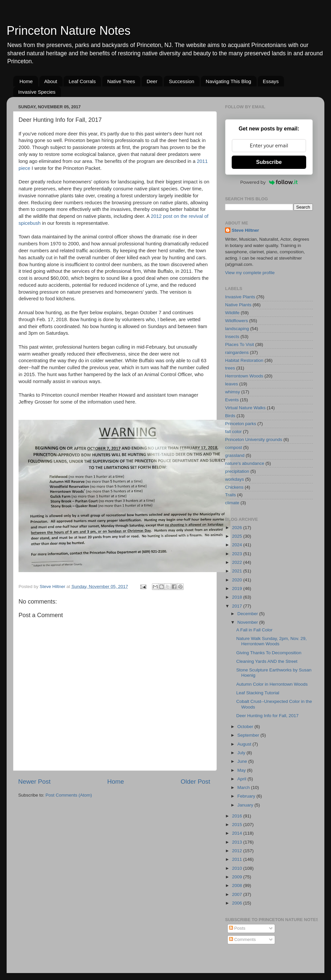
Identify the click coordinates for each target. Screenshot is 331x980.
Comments (242, 939)
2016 (238, 816)
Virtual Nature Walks (245, 408)
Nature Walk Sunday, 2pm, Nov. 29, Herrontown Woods (272, 641)
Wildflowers (236, 321)
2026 (238, 528)
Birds (230, 416)
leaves (232, 384)
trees (230, 368)
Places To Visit (239, 344)
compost (234, 447)
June (243, 761)
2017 (238, 606)
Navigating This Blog (229, 81)
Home (26, 81)
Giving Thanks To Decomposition (269, 653)
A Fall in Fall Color (255, 630)
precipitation (237, 471)
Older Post (195, 782)
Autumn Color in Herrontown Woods (272, 684)
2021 (238, 571)
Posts (237, 928)
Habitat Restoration (244, 360)
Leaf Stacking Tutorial (258, 693)
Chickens (234, 487)
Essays (271, 81)
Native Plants (238, 305)
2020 (238, 580)
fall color (233, 432)
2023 (238, 554)
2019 (238, 588)
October (246, 727)
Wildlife (232, 313)
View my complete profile (250, 273)
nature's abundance (245, 463)
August (245, 744)
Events (232, 400)
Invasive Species (37, 92)
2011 (238, 859)
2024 (238, 545)
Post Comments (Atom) (69, 795)
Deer (152, 81)
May (242, 770)
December (248, 614)
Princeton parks (241, 424)
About (51, 81)
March (244, 787)
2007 (238, 894)
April (242, 779)
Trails (231, 495)
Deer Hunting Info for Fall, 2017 (267, 716)
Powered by (269, 182)
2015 (238, 825)
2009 (238, 877)
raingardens (237, 352)
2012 (238, 851)
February (247, 796)
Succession (182, 81)
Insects (232, 337)
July (242, 753)
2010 (238, 868)
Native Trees (121, 81)
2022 (238, 562)
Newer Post (34, 782)
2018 (238, 597)
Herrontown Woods (244, 376)
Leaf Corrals (82, 81)
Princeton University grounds (254, 440)
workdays (235, 479)
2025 (238, 536)
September (249, 735)
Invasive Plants (240, 297)
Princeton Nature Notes (69, 31)
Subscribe (269, 162)
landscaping (237, 329)
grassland (235, 455)
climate (232, 503)
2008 (238, 885)
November (248, 622)
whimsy (233, 392)
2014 (238, 833)
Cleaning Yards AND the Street (267, 661)
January (246, 805)
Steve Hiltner (245, 230)
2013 (238, 842)
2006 (238, 903)
